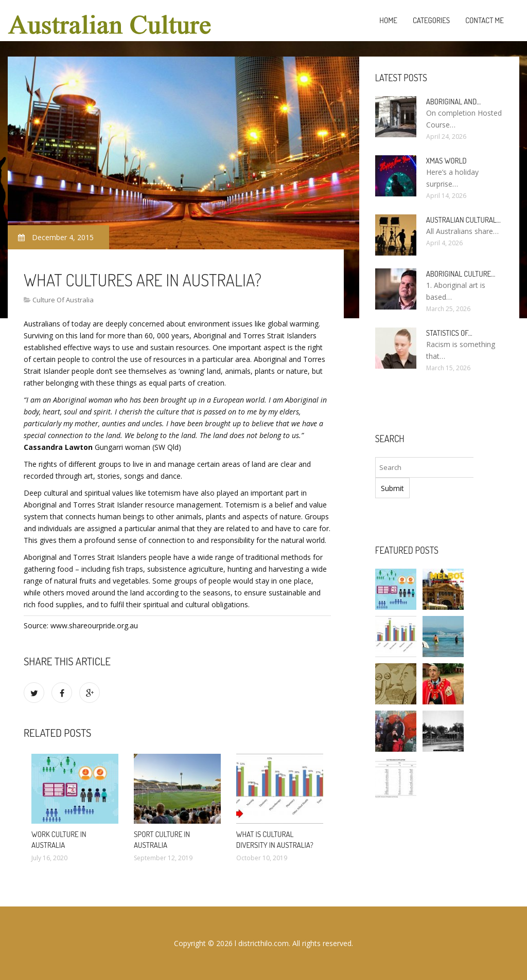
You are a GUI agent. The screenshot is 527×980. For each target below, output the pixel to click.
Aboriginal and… (454, 102)
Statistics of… (449, 333)
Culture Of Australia (63, 300)
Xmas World (446, 161)
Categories (431, 20)
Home (388, 20)
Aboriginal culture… (461, 274)
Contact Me (485, 20)
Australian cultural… (463, 220)
